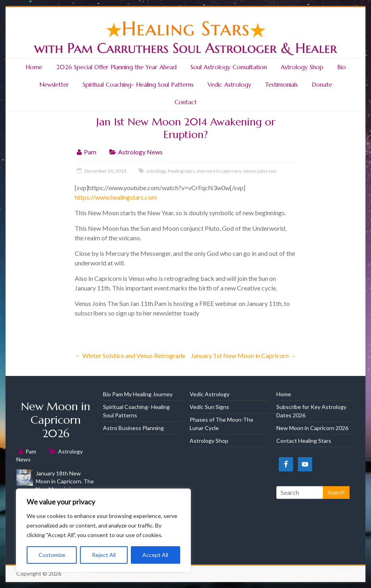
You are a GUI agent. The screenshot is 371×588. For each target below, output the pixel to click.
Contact (186, 102)
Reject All (104, 555)
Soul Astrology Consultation (229, 67)
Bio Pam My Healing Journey (138, 394)
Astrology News (140, 152)
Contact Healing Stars (304, 441)
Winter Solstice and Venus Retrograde (130, 355)
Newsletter (54, 85)
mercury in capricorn (219, 171)
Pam (90, 152)
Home (34, 67)
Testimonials (282, 85)
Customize (52, 555)
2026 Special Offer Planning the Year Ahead (116, 67)
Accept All (155, 555)
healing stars (181, 171)
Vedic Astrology (229, 85)
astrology (156, 171)
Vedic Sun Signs (209, 407)
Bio (342, 67)
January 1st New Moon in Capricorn (244, 355)
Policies (345, 573)
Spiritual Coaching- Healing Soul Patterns (138, 85)
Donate (322, 85)
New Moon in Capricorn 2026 (56, 420)
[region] (103, 530)
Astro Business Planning (133, 428)
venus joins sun (260, 171)
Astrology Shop (302, 67)
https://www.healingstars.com (116, 197)
